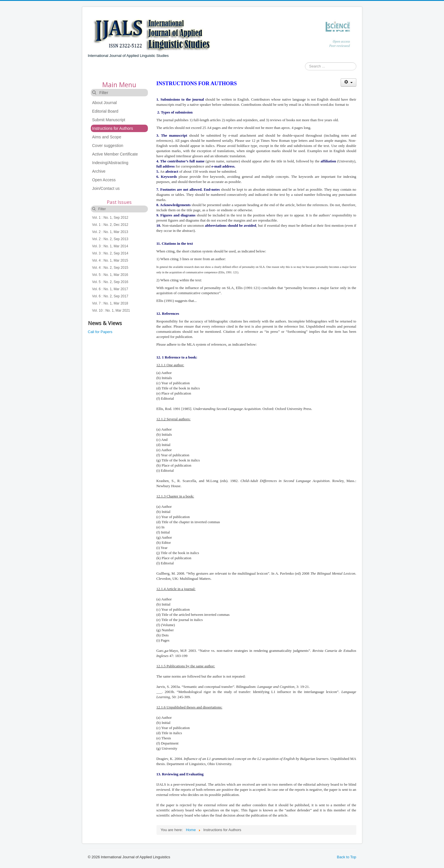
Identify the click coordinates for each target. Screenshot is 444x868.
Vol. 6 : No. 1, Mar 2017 (110, 289)
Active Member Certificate (115, 154)
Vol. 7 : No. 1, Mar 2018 (110, 303)
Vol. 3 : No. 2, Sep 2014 (110, 253)
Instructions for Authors (113, 128)
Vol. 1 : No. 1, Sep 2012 (110, 218)
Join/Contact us (106, 188)
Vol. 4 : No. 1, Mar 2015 (110, 260)
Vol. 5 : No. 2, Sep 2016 (110, 282)
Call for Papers (100, 332)
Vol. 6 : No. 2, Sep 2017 (110, 296)
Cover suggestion (108, 146)
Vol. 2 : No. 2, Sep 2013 (110, 239)
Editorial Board (105, 111)
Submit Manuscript (109, 120)
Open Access (104, 180)
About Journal (105, 103)
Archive (99, 171)
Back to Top (347, 857)
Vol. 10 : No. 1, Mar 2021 (111, 310)
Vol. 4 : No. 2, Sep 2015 (110, 268)
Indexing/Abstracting (110, 163)
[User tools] (348, 82)
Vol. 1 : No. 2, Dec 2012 (110, 225)
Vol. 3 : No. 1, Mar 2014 (110, 246)
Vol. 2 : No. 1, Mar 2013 (110, 232)
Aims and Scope (107, 137)
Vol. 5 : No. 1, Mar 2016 (110, 275)
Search (305, 66)
